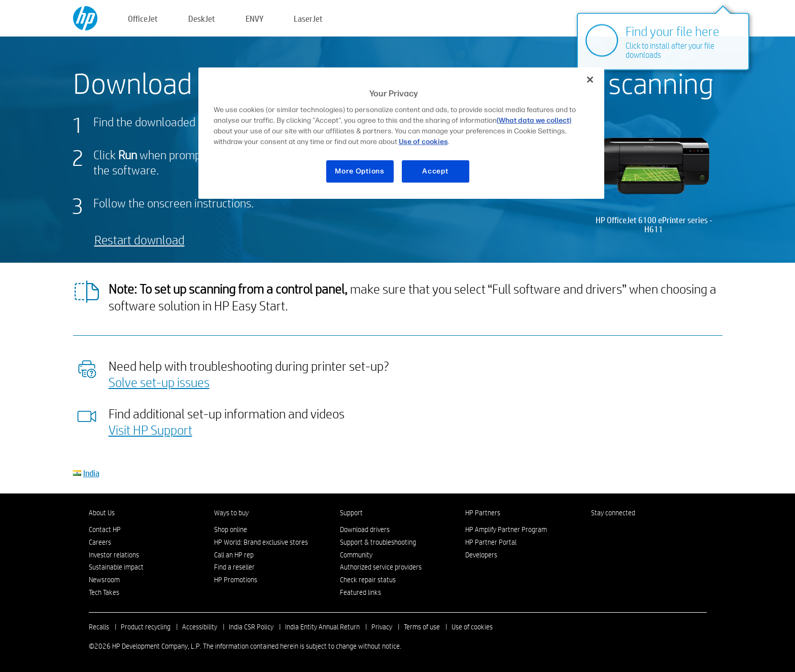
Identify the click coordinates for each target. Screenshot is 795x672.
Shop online (231, 529)
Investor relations (114, 555)
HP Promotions (236, 580)
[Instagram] (613, 532)
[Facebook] (596, 532)
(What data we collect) (534, 120)
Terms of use (422, 627)
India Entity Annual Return (322, 627)
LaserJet (308, 19)
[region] (401, 133)
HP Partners (483, 513)
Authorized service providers (381, 567)
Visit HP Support (150, 430)
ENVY (254, 19)
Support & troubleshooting (378, 542)
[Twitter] (630, 532)
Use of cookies (472, 627)
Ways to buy (231, 513)
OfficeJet (143, 19)
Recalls (99, 627)
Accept (435, 171)
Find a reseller (234, 567)
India (91, 473)
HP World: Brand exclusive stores (261, 542)
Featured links (360, 592)
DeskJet (202, 19)
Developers (481, 555)
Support (351, 513)
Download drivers (365, 529)
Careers (100, 542)
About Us (102, 513)
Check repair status (368, 580)
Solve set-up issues (159, 382)
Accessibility (200, 627)
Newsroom (104, 580)
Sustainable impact (116, 567)
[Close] (590, 80)
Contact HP (105, 529)
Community (356, 555)
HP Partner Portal (491, 542)
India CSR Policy (251, 627)
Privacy (382, 627)
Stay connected (613, 513)
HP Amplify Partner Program (506, 529)
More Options (359, 171)
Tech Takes (104, 592)
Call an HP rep (234, 555)
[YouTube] (646, 532)
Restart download (140, 240)
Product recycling (146, 627)
